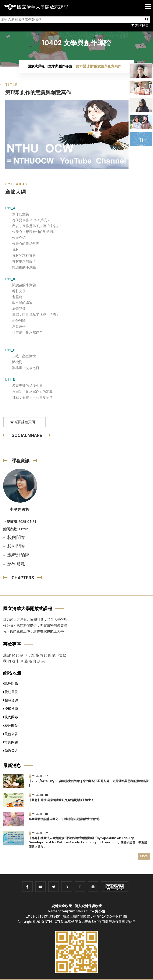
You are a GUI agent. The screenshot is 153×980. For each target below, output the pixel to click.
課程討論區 (19, 555)
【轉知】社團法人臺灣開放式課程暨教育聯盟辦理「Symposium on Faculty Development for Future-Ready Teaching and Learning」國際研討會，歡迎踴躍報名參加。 (88, 842)
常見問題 (11, 742)
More (144, 856)
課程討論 (11, 684)
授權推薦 (11, 709)
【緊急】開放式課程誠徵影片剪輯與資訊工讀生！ (61, 800)
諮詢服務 (16, 564)
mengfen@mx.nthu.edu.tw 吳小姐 (79, 911)
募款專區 (12, 644)
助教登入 (11, 751)
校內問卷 (16, 537)
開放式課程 (36, 66)
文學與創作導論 (60, 66)
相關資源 (11, 700)
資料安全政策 (62, 906)
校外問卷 (16, 546)
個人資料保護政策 (88, 906)
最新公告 (11, 734)
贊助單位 (11, 692)
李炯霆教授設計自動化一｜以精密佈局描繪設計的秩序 (64, 819)
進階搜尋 (140, 25)
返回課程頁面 (22, 422)
